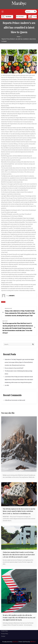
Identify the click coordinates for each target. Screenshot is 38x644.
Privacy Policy (5, 634)
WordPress (15, 642)
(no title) (7, 385)
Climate (3, 302)
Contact (3, 636)
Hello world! (22, 400)
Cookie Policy (4, 631)
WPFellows (33, 642)
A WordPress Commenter (11, 400)
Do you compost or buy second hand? (14, 368)
